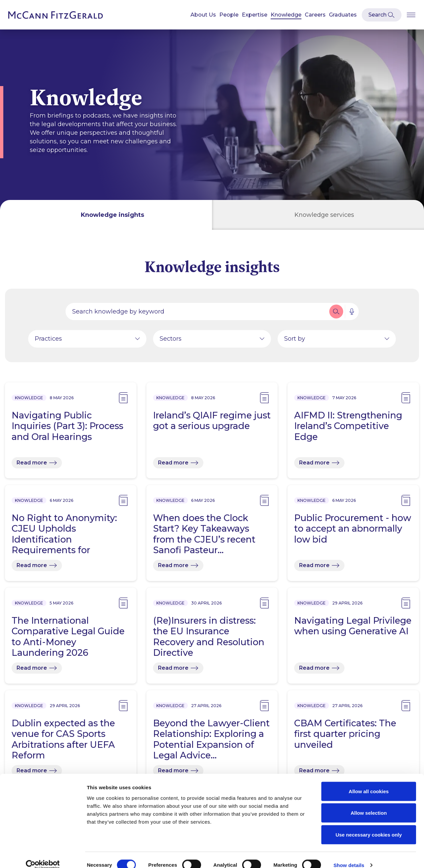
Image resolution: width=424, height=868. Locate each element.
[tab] (106, 215)
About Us (203, 15)
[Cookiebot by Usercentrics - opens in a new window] (43, 855)
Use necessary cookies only (369, 824)
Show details (349, 855)
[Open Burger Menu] (411, 15)
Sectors (171, 339)
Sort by (295, 339)
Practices (48, 339)
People (229, 15)
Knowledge (286, 15)
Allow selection (369, 803)
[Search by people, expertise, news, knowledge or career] (197, 312)
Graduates (343, 15)
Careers (315, 15)
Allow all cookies (369, 781)
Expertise (255, 15)
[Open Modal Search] (382, 15)
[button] (336, 312)
